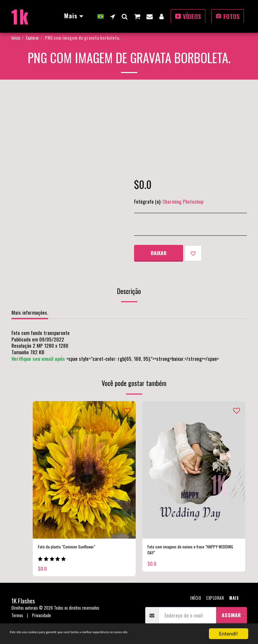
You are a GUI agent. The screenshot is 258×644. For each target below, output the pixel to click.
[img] (84, 470)
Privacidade (42, 618)
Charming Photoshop (183, 201)
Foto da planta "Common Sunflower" (73, 548)
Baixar (159, 253)
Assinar (231, 617)
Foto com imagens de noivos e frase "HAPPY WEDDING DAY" (191, 552)
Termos (17, 618)
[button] (113, 16)
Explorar (33, 38)
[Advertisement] (129, 129)
